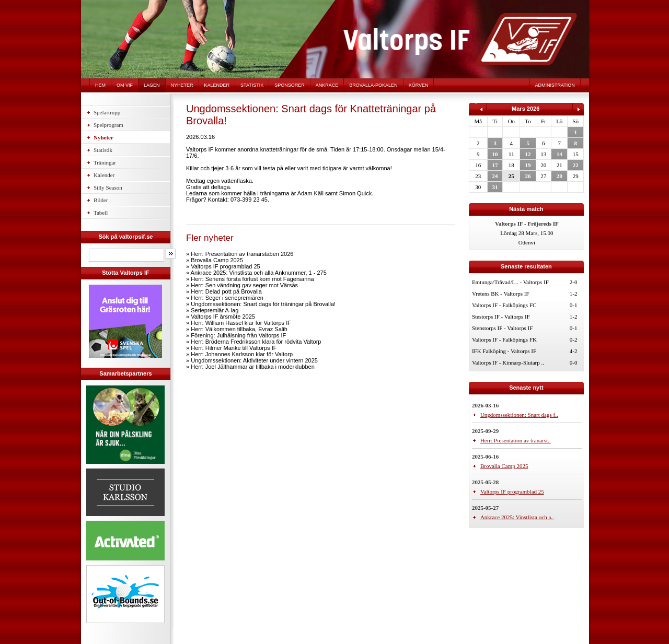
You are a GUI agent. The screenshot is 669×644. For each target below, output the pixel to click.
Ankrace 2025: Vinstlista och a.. (517, 517)
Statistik (252, 85)
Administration (555, 85)
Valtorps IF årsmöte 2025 (223, 317)
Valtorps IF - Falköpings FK (504, 339)
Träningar (105, 162)
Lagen (152, 85)
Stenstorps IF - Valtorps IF (503, 328)
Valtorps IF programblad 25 (225, 266)
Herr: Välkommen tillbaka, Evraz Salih (239, 329)
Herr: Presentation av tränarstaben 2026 (242, 254)
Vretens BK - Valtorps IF (501, 294)
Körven (419, 85)
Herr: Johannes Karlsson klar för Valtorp (242, 354)
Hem (100, 85)
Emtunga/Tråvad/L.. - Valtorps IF (510, 282)
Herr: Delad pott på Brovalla (226, 291)
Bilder (101, 200)
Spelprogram (108, 125)
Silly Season (108, 188)
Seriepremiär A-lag (215, 310)
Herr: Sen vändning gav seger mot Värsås (244, 285)
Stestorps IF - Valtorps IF (501, 317)
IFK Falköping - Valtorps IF (504, 351)
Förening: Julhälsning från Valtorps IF (238, 335)
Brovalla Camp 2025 (217, 260)
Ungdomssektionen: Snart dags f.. (519, 415)
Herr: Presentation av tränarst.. (516, 440)
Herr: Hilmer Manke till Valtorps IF (234, 348)
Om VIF (125, 85)
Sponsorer (290, 85)
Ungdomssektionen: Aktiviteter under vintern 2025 (254, 360)
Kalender (217, 85)
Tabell (101, 213)
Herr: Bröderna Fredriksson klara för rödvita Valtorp (256, 342)
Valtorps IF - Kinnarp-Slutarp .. (508, 362)
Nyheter (182, 85)
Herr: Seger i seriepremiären (227, 298)
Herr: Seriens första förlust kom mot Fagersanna (252, 279)
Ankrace (327, 85)
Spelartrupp (107, 112)
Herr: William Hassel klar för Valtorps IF (241, 323)
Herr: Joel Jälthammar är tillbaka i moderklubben (253, 367)
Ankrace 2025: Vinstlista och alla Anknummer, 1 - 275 (259, 273)
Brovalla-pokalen (373, 85)
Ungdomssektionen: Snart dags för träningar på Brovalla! (263, 304)
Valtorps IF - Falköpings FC (504, 305)
